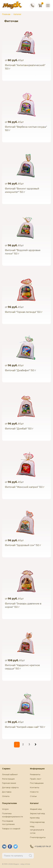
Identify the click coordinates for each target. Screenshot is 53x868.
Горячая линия (9, 783)
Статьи (33, 796)
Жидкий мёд (36, 809)
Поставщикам (37, 783)
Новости (34, 792)
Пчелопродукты (38, 837)
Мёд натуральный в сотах (37, 830)
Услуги (5, 809)
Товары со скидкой (11, 829)
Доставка (7, 792)
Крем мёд (35, 818)
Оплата (6, 796)
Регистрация (8, 779)
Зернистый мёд (37, 813)
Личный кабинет (10, 774)
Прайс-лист (36, 779)
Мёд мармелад (37, 822)
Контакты (35, 787)
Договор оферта (10, 787)
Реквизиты (35, 774)
